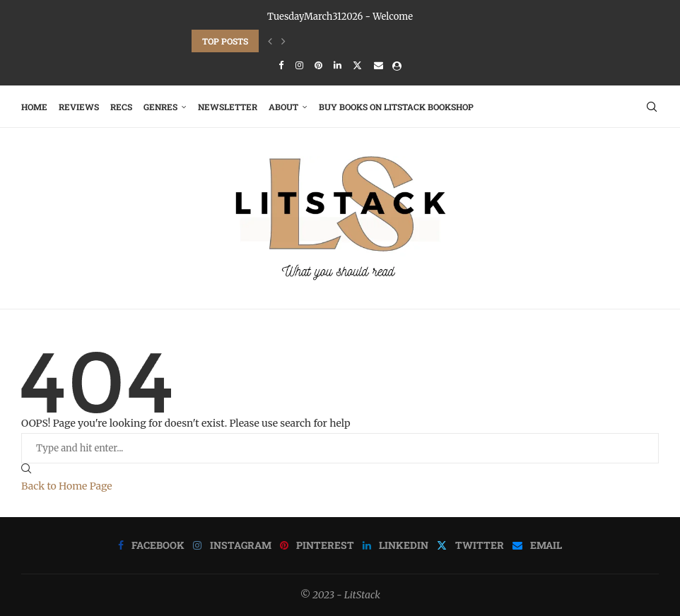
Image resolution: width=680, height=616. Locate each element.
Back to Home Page (67, 486)
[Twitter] (357, 65)
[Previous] (270, 41)
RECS (121, 107)
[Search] (652, 107)
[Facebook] (281, 65)
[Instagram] (299, 65)
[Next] (283, 41)
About (283, 107)
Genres (160, 107)
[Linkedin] (338, 65)
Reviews (79, 107)
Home (34, 107)
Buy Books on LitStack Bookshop (396, 107)
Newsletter (228, 107)
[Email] (379, 65)
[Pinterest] (318, 65)
